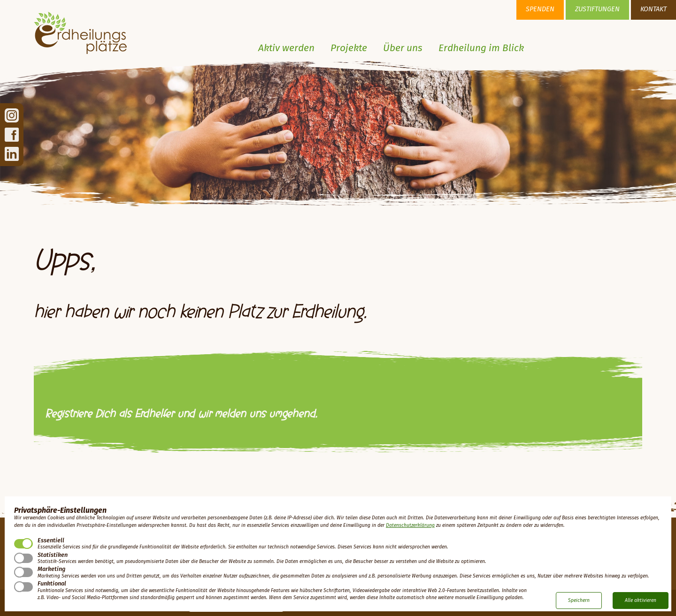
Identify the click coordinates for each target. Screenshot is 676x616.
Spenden (540, 9)
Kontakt (653, 9)
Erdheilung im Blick (481, 48)
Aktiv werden (286, 48)
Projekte (349, 48)
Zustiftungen (597, 9)
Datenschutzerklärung (410, 525)
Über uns (403, 48)
